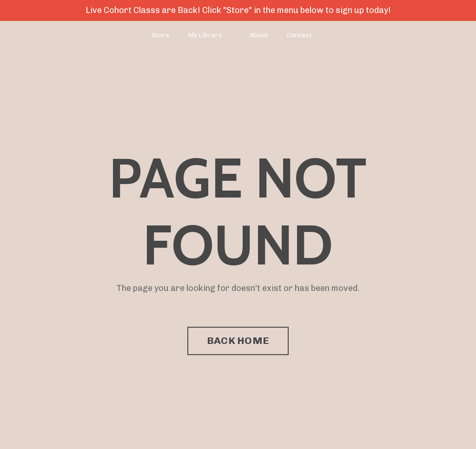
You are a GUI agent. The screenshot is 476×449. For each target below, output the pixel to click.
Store (160, 35)
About (259, 35)
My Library (205, 35)
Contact (299, 35)
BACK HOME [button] (238, 340)
